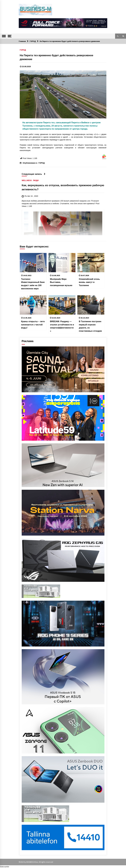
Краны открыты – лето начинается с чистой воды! (33, 325)
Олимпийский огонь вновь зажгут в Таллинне (89, 282)
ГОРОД (23, 50)
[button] (118, 36)
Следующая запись (34, 174)
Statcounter (5, 867)
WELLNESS (27, 180)
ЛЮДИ (36, 180)
